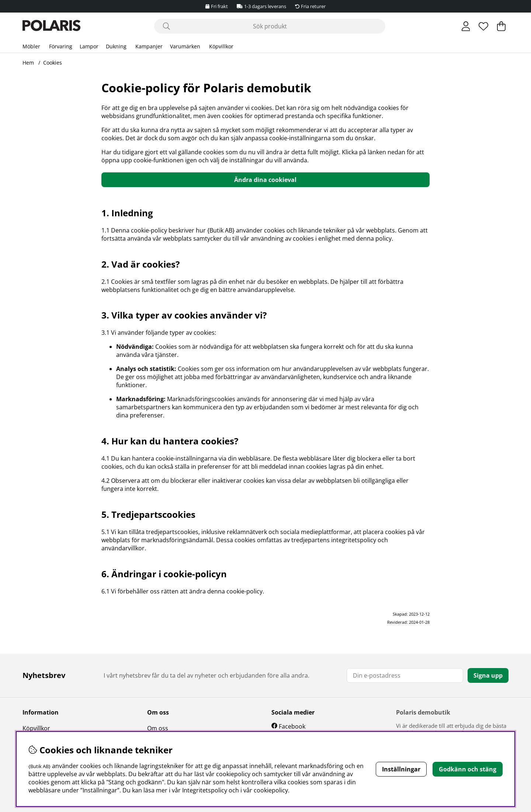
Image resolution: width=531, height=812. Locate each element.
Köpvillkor (221, 46)
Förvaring (61, 46)
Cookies (53, 63)
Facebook (292, 726)
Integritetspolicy (205, 790)
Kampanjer (149, 46)
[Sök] (270, 26)
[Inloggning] (466, 26)
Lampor (89, 46)
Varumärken (185, 46)
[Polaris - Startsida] (51, 26)
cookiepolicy (271, 790)
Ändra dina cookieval (265, 180)
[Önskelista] (483, 26)
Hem (28, 63)
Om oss (158, 728)
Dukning (116, 46)
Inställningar (401, 769)
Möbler (31, 46)
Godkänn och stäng (468, 769)
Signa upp (488, 675)
